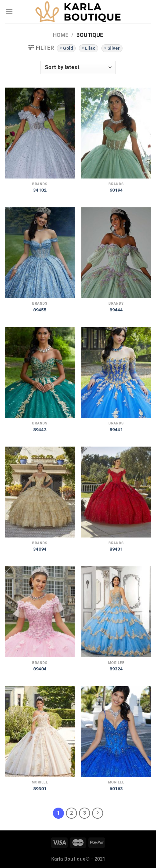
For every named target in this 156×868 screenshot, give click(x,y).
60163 (116, 788)
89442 (40, 429)
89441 (116, 429)
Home (61, 35)
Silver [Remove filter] (114, 48)
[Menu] (9, 12)
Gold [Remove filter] (68, 48)
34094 (40, 549)
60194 (116, 190)
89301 (40, 788)
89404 (40, 669)
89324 (116, 669)
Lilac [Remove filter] (90, 48)
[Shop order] (78, 67)
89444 (116, 310)
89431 (116, 549)
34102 (40, 190)
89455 (40, 310)
